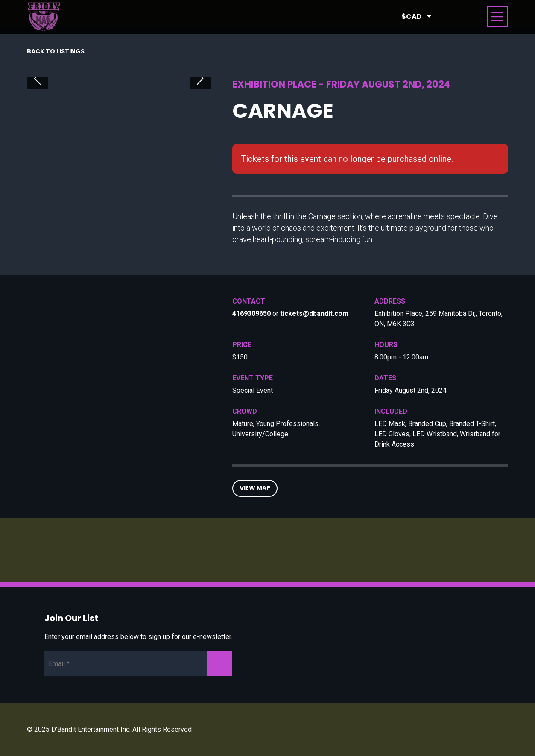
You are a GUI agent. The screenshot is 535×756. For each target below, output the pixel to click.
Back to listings (56, 51)
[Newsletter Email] (138, 663)
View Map (255, 488)
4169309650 (251, 314)
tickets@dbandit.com (314, 314)
